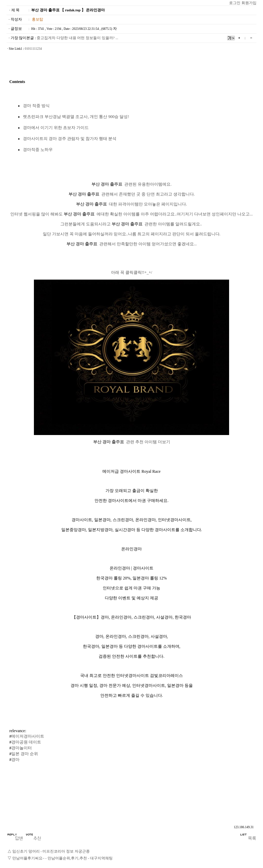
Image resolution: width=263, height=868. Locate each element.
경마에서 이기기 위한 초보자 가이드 (56, 128)
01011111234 (33, 49)
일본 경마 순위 (25, 754)
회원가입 (249, 3)
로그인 (235, 3)
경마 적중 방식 (36, 106)
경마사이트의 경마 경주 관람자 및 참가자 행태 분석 (70, 139)
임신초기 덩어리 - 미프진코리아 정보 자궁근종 (51, 851)
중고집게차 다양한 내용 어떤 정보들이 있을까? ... (77, 38)
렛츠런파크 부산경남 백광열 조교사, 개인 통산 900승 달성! (76, 117)
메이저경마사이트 (28, 736)
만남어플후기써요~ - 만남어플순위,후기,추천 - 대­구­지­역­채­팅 (62, 858)
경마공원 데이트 (26, 742)
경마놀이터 (22, 748)
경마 (15, 760)
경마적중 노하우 (38, 150)
